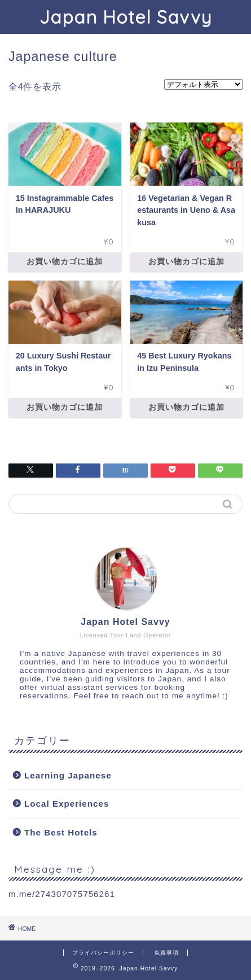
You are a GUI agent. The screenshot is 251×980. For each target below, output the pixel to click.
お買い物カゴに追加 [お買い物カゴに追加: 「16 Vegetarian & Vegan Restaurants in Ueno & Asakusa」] (186, 261)
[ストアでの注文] (203, 84)
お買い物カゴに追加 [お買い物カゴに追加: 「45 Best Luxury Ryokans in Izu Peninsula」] (186, 407)
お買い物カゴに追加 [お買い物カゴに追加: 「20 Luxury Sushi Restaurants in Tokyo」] (65, 407)
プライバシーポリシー (103, 953)
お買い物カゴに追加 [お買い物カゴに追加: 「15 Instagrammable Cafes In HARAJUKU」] (65, 261)
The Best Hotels (61, 832)
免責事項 (166, 953)
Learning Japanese (68, 775)
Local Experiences (67, 804)
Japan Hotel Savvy (125, 17)
